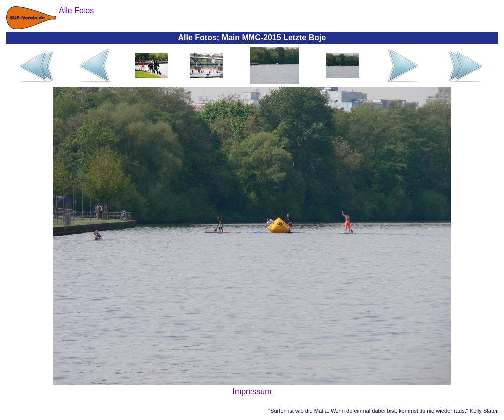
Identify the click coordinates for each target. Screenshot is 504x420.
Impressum (252, 391)
